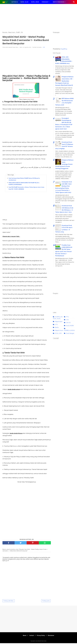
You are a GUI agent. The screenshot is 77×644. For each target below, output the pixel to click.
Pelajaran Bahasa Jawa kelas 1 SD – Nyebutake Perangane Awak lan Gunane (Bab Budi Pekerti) (64, 81)
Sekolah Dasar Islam (42, 642)
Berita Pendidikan (59, 2)
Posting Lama (46, 602)
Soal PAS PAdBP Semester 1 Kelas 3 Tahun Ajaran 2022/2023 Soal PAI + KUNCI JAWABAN (26, 189)
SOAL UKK (58, 333)
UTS (56, 325)
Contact (31, 636)
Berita (57, 327)
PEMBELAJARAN (69, 330)
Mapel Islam (24, 2)
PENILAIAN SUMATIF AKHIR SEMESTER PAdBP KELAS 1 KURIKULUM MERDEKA (24, 184)
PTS (67, 317)
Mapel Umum (35, 2)
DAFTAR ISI (15, 2)
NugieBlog (64, 49)
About (24, 636)
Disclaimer (52, 636)
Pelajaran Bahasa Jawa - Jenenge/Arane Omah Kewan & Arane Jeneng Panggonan (64, 164)
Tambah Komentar (37, 48)
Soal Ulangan (70, 333)
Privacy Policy (41, 636)
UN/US (68, 323)
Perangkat (45, 2)
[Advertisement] (38, 17)
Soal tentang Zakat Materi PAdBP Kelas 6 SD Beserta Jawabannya (24, 180)
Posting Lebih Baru (9, 602)
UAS (67, 320)
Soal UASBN (70, 326)
